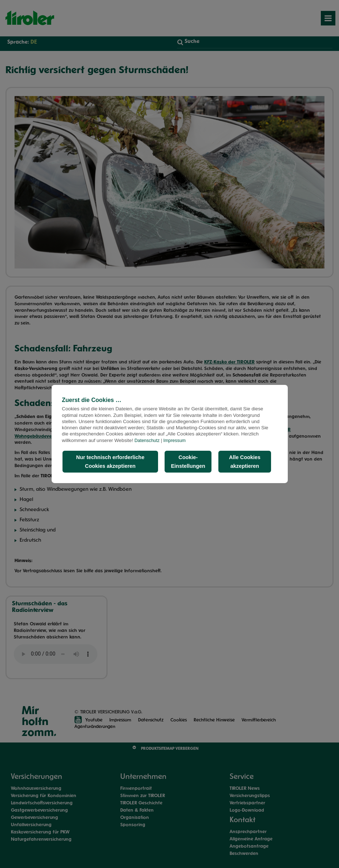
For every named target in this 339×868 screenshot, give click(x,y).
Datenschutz (147, 441)
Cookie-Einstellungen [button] (188, 462)
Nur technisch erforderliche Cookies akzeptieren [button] (110, 462)
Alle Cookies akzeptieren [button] (245, 462)
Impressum (175, 441)
